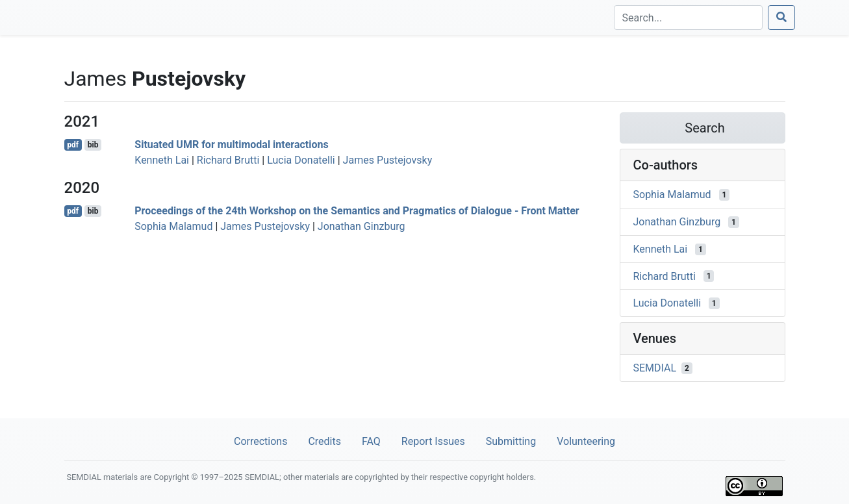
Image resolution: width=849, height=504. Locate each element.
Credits (324, 441)
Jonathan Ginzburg (361, 226)
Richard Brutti (228, 160)
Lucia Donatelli (301, 160)
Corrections (260, 441)
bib (93, 145)
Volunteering (586, 441)
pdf (73, 145)
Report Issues (433, 441)
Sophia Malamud (173, 226)
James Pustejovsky (388, 160)
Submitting (511, 441)
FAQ (371, 441)
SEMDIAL (655, 368)
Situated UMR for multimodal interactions (231, 145)
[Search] (688, 18)
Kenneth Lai (162, 160)
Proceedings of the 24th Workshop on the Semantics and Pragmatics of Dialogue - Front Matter (357, 211)
